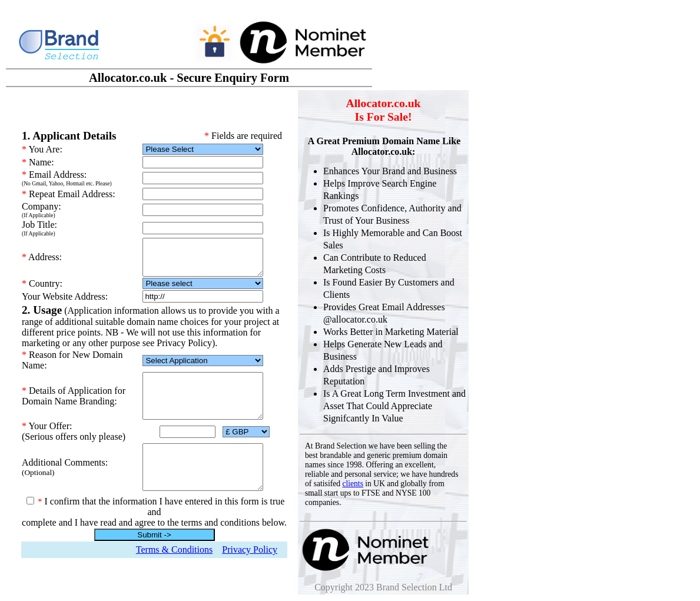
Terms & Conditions (174, 562)
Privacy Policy (250, 562)
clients (353, 484)
